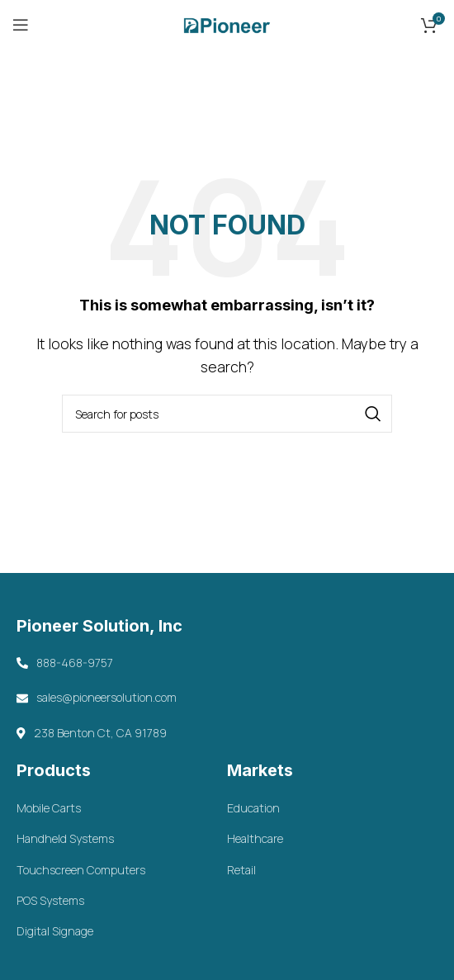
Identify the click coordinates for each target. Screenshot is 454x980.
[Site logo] (227, 23)
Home (189, 116)
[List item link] (122, 808)
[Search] (227, 414)
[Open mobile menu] (21, 25)
